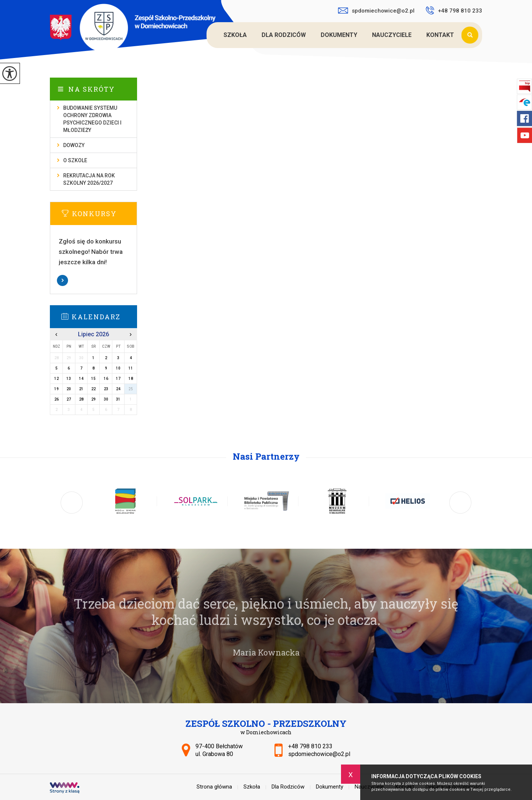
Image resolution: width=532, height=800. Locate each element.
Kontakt (440, 35)
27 (69, 399)
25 (131, 389)
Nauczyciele (392, 35)
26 (57, 399)
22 (93, 389)
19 (57, 389)
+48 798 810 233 (454, 10)
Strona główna (208, 35)
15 (93, 379)
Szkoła (235, 35)
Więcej (93, 280)
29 (93, 399)
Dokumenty (339, 35)
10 (118, 368)
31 (118, 399)
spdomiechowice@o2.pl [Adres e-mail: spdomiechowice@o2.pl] (319, 754)
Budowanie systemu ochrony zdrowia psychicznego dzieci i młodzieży (92, 119)
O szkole (75, 160)
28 (81, 399)
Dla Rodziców (284, 35)
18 (131, 379)
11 (131, 368)
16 (106, 379)
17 (118, 379)
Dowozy (74, 145)
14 (81, 379)
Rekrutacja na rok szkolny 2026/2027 (89, 179)
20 (69, 389)
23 (106, 389)
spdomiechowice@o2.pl (376, 11)
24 (118, 389)
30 (106, 399)
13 (69, 379)
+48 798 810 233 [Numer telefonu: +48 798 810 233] (310, 746)
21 (81, 389)
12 (57, 379)
